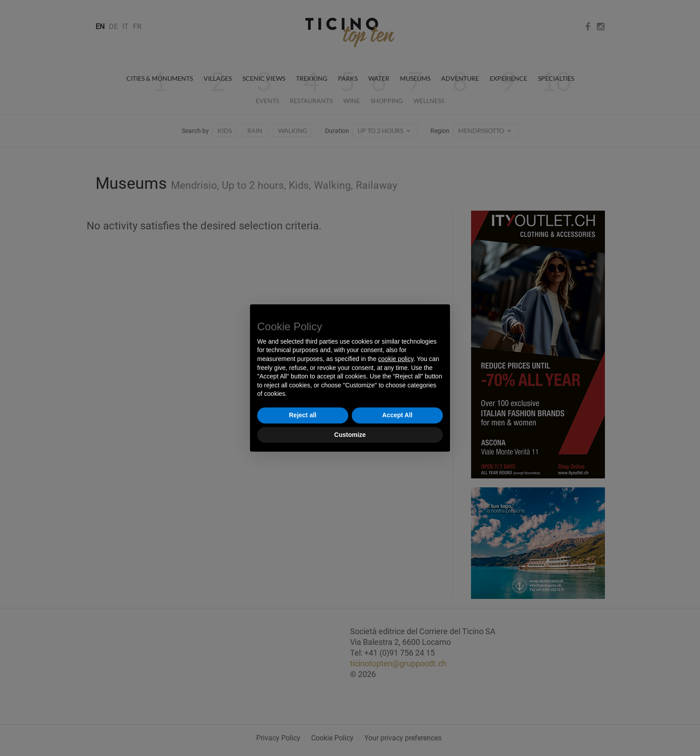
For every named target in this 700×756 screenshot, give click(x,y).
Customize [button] (350, 435)
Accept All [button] (397, 415)
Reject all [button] (302, 415)
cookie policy (396, 359)
